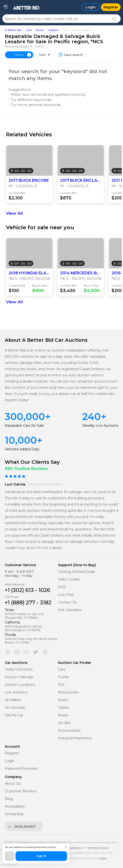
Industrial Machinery (75, 738)
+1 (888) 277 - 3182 (28, 603)
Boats (63, 715)
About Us (13, 784)
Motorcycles (68, 692)
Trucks (63, 677)
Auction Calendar (19, 677)
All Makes (13, 700)
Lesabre (53, 30)
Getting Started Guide (76, 572)
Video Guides (69, 579)
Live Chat (66, 595)
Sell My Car (14, 715)
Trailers (64, 708)
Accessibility (15, 807)
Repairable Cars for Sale (24, 426)
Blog (9, 799)
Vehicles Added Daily (22, 449)
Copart (103, 858)
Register (12, 753)
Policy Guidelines (71, 848)
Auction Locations (20, 685)
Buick (40, 30)
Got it (41, 856)
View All (14, 213)
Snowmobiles (69, 731)
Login (10, 761)
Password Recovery (21, 769)
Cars (29, 30)
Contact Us (67, 602)
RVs (61, 685)
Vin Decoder (15, 708)
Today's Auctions (19, 669)
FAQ (62, 587)
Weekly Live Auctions (100, 426)
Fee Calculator (70, 610)
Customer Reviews (21, 791)
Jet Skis (64, 723)
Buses (63, 700)
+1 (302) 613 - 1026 (28, 590)
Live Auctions (16, 692)
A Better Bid (13, 30)
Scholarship (14, 814)
